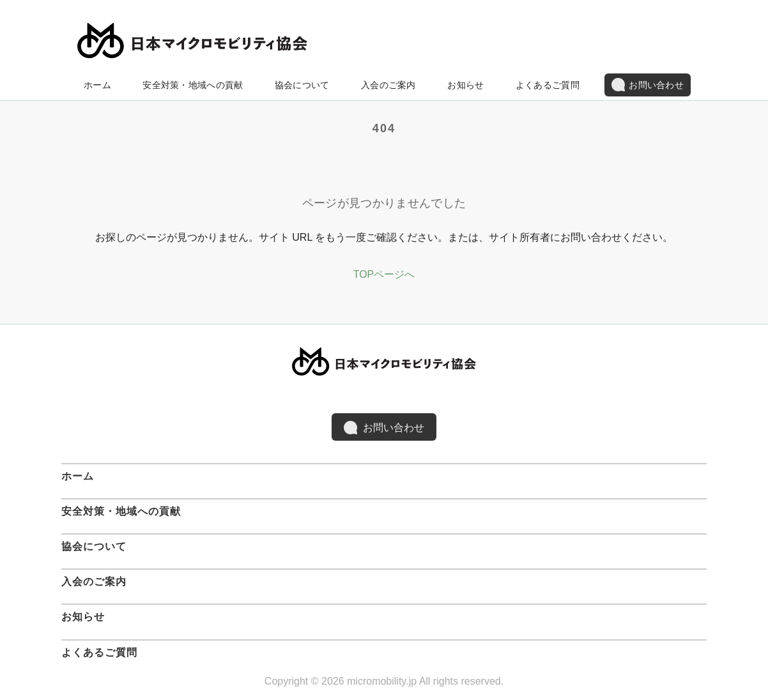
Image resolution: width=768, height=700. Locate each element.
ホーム (97, 85)
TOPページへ (384, 274)
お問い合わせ (648, 85)
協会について (302, 85)
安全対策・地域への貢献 (193, 85)
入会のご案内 (388, 85)
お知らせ (465, 85)
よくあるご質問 (548, 85)
